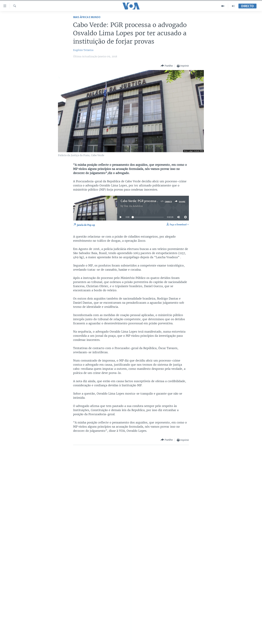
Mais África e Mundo (87, 17)
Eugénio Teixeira (83, 50)
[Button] (167, 66)
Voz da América (133, 206)
